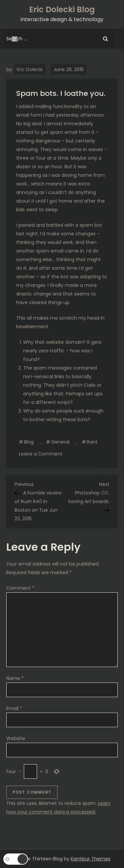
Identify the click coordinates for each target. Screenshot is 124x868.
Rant (92, 442)
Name (15, 678)
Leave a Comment (42, 454)
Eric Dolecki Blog (62, 9)
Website (16, 738)
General (60, 442)
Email (14, 708)
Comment (20, 588)
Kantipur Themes (91, 859)
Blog (29, 442)
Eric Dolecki (30, 69)
